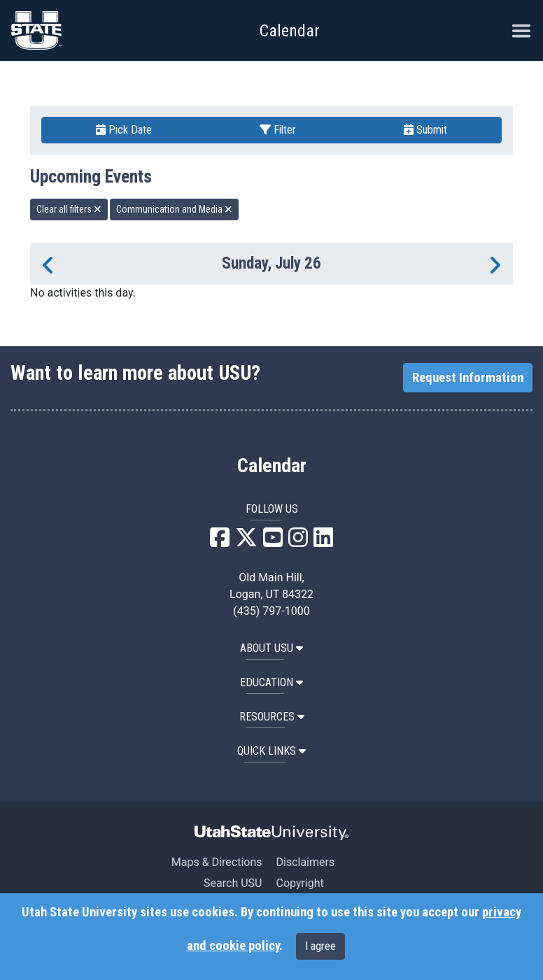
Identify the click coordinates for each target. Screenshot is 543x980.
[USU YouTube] (273, 542)
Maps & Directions (217, 862)
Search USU (233, 883)
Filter (278, 130)
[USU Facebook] (220, 542)
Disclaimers (305, 862)
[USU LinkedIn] (323, 542)
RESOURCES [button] (272, 717)
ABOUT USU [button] (271, 648)
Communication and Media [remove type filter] (174, 209)
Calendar (272, 466)
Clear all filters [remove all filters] (69, 209)
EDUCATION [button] (271, 682)
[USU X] (246, 542)
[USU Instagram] (298, 542)
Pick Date (124, 130)
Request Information (468, 378)
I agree (320, 946)
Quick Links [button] (271, 751)
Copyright (299, 883)
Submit (425, 130)
